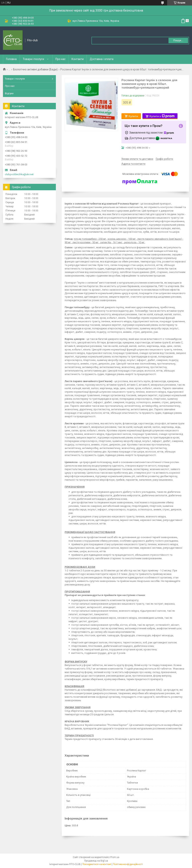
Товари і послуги (33, 59)
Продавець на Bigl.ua (96, 861)
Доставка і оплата (102, 59)
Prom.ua (115, 857)
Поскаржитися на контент (97, 864)
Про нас (60, 59)
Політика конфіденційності (128, 864)
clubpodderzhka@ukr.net (19, 174)
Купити (133, 116)
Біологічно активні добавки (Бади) (35, 69)
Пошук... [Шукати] (178, 40)
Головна (11, 59)
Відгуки (9, 93)
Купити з (162, 116)
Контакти (78, 59)
